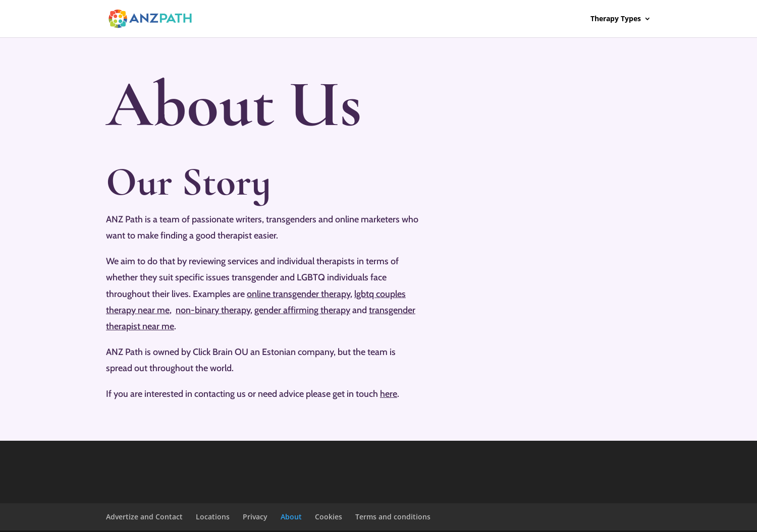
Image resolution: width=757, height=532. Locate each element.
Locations (213, 517)
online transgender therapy (299, 294)
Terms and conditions (393, 517)
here (389, 394)
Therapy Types (616, 19)
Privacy (255, 517)
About (291, 517)
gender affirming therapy (302, 310)
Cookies (329, 517)
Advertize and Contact (144, 517)
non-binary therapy (213, 310)
